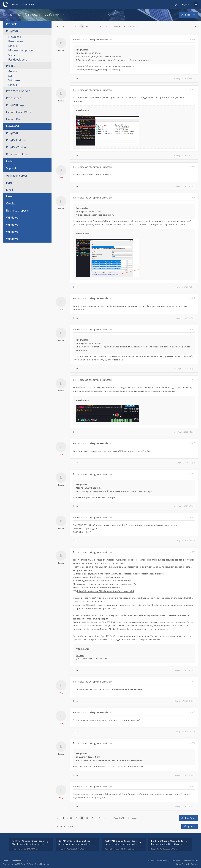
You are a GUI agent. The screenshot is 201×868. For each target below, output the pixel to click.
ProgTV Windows (17, 148)
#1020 (193, 786)
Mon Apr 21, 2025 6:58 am (185, 78)
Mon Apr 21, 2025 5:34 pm (185, 506)
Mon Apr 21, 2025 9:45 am (185, 318)
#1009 (193, 197)
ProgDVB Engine (17, 105)
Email (9, 190)
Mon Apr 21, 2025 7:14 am (185, 155)
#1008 (193, 167)
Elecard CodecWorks (19, 112)
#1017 (193, 681)
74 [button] (100, 26)
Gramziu (194, 864)
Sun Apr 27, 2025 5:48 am (185, 732)
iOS (11, 76)
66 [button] (71, 26)
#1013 (193, 443)
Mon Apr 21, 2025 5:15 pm (185, 432)
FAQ (27, 861)
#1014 (193, 474)
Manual (13, 46)
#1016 (193, 552)
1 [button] (63, 26)
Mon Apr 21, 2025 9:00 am (185, 186)
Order (10, 161)
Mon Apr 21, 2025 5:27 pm (185, 463)
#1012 (193, 380)
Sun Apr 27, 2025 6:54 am (185, 806)
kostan (61, 50)
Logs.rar (80, 655)
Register (186, 4)
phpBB (16, 864)
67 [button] (76, 26)
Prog (78, 50)
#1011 (193, 329)
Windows (14, 80)
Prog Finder (13, 98)
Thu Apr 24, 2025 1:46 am (185, 541)
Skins (12, 55)
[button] (57, 26)
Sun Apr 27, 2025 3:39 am (185, 670)
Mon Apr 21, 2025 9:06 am (185, 287)
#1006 (193, 39)
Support (11, 168)
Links (9, 197)
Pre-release (16, 42)
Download (15, 37)
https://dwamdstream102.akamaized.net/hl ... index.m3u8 (106, 591)
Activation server (17, 176)
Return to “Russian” (64, 826)
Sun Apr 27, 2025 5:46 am (185, 701)
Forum (10, 183)
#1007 (193, 90)
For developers (18, 60)
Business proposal (17, 211)
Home (15, 4)
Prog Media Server (18, 91)
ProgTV (11, 66)
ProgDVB (12, 32)
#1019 (193, 743)
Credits (11, 204)
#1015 (193, 517)
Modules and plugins (21, 51)
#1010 (193, 298)
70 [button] (93, 26)
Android (13, 71)
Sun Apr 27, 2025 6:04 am (185, 775)
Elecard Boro (14, 119)
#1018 (193, 712)
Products (12, 24)
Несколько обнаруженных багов (31, 15)
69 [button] (87, 26)
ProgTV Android (16, 140)
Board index (28, 4)
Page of (120, 26)
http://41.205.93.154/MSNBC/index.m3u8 (100, 587)
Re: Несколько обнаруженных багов (92, 39)
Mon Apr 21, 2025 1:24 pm (185, 368)
